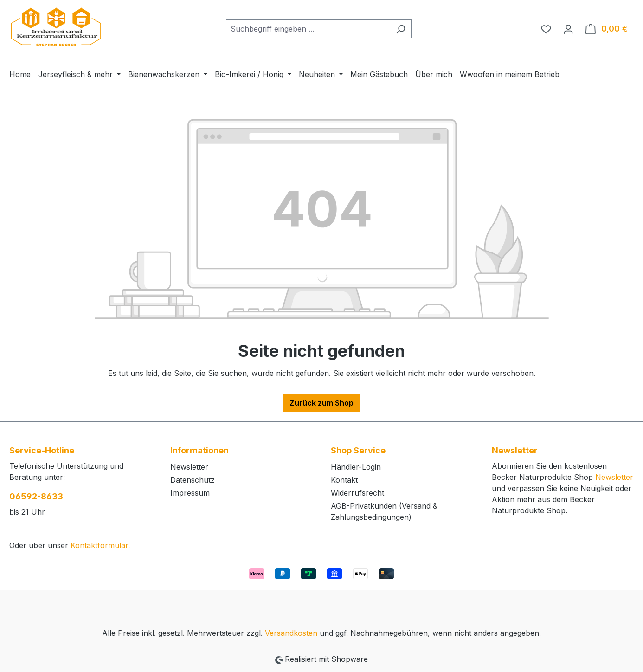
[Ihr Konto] (568, 29)
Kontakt (344, 480)
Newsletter (189, 467)
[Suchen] (401, 29)
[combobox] (308, 29)
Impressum (190, 493)
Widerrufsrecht (357, 493)
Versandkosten (291, 633)
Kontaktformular (99, 545)
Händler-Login (356, 467)
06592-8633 (36, 496)
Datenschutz (193, 480)
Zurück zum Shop (321, 403)
